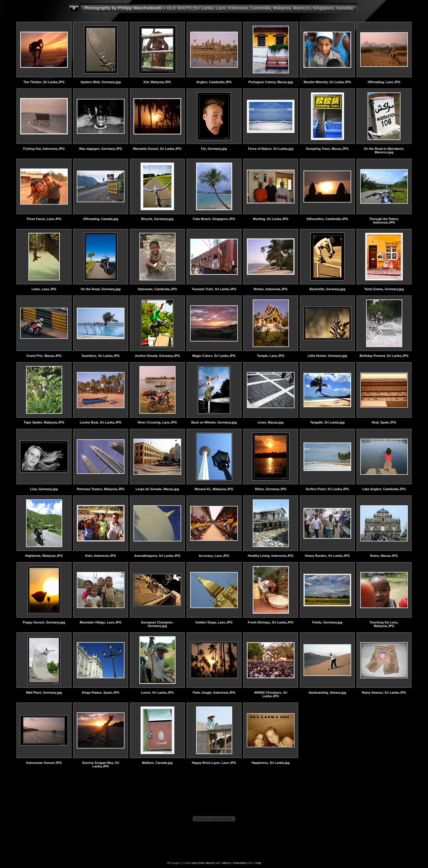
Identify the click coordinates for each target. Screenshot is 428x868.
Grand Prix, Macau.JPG (44, 356)
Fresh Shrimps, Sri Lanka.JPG (271, 622)
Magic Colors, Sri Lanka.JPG (214, 356)
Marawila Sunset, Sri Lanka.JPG (157, 149)
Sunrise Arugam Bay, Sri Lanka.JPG (101, 764)
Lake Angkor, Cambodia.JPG (384, 489)
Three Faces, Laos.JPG (44, 219)
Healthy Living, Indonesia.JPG (271, 556)
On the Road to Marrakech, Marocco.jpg (384, 150)
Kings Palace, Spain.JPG (101, 693)
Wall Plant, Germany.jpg (44, 693)
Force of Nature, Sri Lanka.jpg (271, 149)
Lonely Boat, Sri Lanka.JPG (101, 422)
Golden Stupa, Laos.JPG (214, 622)
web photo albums (203, 863)
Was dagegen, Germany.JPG (101, 149)
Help (258, 863)
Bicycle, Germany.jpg (157, 219)
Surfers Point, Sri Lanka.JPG (327, 489)
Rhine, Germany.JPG (271, 489)
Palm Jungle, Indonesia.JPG (214, 693)
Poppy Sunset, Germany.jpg (44, 622)
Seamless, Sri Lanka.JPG (101, 356)
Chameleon (240, 863)
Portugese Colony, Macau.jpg (271, 82)
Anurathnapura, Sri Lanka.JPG (157, 556)
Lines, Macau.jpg (271, 422)
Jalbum (226, 863)
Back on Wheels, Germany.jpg (214, 422)
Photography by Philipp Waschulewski (123, 8)
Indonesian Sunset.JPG (44, 763)
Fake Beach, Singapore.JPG (214, 219)
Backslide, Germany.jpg (327, 289)
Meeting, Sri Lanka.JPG (271, 219)
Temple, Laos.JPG (271, 356)
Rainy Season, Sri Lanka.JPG (384, 693)
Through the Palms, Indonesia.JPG (384, 221)
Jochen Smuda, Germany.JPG (157, 356)
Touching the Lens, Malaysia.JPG (384, 624)
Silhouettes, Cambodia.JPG (327, 219)
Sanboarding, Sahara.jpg (327, 693)
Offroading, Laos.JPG (384, 82)
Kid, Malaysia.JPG (157, 82)
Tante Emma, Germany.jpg (384, 289)
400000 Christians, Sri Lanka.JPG (271, 694)
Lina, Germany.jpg (44, 489)
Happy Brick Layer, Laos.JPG (214, 763)
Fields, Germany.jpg (327, 622)
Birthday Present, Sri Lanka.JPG (384, 356)
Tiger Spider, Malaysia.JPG (44, 422)
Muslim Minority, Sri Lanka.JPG (327, 82)
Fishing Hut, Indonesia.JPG (44, 149)
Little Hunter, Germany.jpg (327, 356)
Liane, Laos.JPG (44, 289)
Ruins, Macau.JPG (384, 556)
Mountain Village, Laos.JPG (101, 622)
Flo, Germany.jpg (214, 149)
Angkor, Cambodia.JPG (214, 82)
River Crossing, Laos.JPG (157, 422)
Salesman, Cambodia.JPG (157, 289)
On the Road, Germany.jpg (101, 289)
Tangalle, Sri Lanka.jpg (327, 422)
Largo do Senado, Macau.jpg (157, 489)
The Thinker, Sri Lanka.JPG (44, 82)
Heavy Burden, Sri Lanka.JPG (327, 556)
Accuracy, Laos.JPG (214, 556)
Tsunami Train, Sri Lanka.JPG (214, 289)
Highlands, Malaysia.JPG (44, 556)
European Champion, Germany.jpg (157, 624)
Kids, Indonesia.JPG (101, 556)
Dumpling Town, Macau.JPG (327, 149)
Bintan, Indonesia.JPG (271, 289)
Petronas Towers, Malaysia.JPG (101, 489)
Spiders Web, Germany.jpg (101, 82)
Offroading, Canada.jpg (101, 219)
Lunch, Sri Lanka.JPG (157, 693)
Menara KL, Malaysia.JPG (214, 489)
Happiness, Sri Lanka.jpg (271, 763)
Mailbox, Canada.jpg (157, 763)
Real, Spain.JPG (384, 422)
